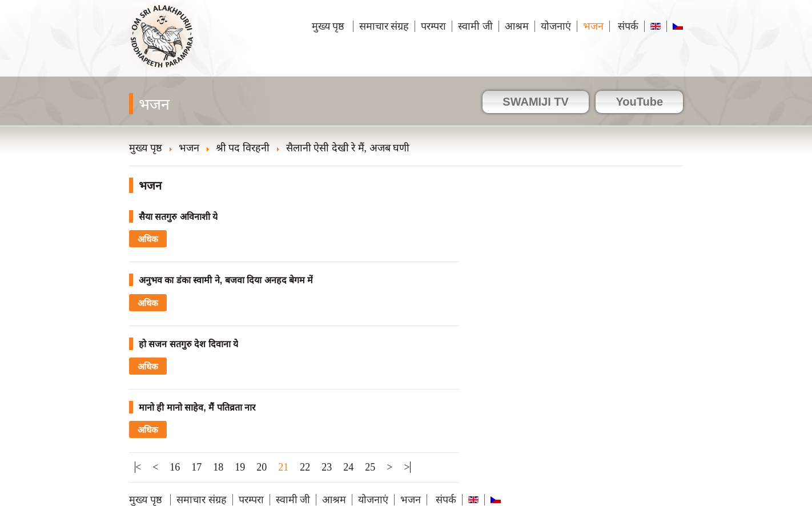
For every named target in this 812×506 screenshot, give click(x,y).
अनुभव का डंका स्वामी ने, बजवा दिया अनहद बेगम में (226, 280)
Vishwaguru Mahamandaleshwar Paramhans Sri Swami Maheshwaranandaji (162, 44)
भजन (593, 26)
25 (370, 467)
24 (348, 467)
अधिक (148, 239)
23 (327, 467)
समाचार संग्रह (384, 26)
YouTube (639, 102)
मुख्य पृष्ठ (329, 26)
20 (262, 467)
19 (240, 467)
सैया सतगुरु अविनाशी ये (178, 217)
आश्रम (517, 26)
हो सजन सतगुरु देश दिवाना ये (188, 344)
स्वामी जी (475, 26)
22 (305, 467)
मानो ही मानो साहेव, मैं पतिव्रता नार (197, 407)
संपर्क (627, 26)
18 (218, 467)
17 (196, 467)
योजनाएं (556, 26)
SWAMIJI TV (536, 102)
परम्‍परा (433, 26)
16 (175, 467)
